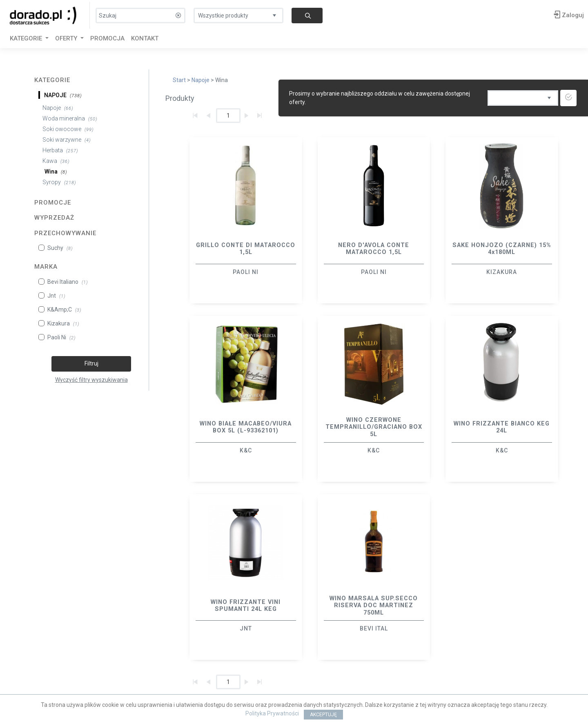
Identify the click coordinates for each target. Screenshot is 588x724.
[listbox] (238, 13)
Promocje (53, 203)
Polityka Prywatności (272, 713)
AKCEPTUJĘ (323, 715)
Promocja (107, 38)
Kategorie (52, 80)
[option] (246, 220)
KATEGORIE (27, 38)
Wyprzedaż (54, 218)
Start (179, 80)
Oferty (67, 38)
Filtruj (91, 363)
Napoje (200, 80)
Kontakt (145, 38)
